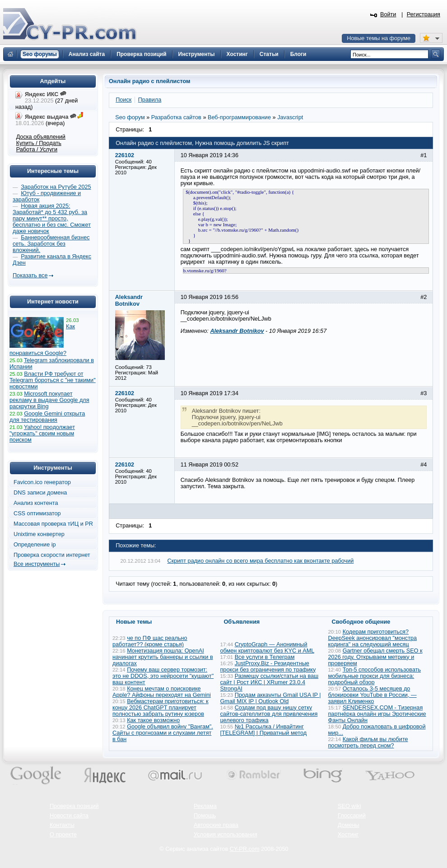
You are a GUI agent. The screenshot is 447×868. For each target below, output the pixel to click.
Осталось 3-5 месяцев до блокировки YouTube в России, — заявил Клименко (372, 695)
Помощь (205, 816)
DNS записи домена (40, 493)
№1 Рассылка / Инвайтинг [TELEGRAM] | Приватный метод (264, 730)
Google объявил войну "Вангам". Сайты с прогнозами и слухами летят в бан (163, 733)
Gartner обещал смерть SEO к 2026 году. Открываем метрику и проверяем (375, 657)
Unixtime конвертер (39, 534)
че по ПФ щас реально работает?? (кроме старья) (150, 641)
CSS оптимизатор (37, 513)
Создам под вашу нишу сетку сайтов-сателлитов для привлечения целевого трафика (269, 714)
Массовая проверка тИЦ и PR (53, 524)
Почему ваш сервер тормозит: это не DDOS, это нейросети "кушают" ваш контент (163, 676)
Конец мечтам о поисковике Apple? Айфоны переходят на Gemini (162, 692)
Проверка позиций (74, 806)
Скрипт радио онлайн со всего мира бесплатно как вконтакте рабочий (261, 561)
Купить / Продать (39, 143)
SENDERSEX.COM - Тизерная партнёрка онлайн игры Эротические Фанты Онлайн (377, 714)
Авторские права (216, 825)
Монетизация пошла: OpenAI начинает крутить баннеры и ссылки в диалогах (163, 657)
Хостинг (348, 835)
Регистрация (424, 14)
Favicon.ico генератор (42, 482)
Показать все (30, 275)
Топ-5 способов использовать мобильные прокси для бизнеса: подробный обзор (375, 676)
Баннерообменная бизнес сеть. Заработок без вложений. (51, 244)
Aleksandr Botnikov (237, 331)
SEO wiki (349, 806)
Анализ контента (36, 503)
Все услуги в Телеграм (265, 657)
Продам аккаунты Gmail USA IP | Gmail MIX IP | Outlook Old (271, 698)
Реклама (205, 806)
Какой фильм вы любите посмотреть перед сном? (368, 742)
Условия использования (226, 835)
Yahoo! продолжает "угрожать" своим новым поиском (42, 434)
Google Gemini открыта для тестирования (47, 417)
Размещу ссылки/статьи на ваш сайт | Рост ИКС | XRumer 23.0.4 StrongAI (270, 682)
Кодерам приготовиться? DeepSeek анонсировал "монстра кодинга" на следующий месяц (373, 638)
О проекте (63, 835)
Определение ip (35, 545)
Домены (349, 825)
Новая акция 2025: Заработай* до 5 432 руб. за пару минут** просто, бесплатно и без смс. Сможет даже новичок (52, 219)
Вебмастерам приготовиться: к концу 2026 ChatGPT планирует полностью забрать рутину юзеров (161, 708)
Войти (388, 14)
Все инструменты (37, 564)
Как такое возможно (153, 720)
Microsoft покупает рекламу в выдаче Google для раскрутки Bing (49, 400)
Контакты (62, 825)
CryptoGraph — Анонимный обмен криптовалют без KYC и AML (267, 648)
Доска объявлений (41, 137)
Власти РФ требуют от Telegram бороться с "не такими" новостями (53, 380)
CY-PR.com (245, 849)
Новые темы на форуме (379, 38)
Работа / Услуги (37, 149)
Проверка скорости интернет (52, 555)
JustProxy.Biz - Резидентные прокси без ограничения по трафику (268, 667)
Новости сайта (69, 816)
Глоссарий (352, 816)
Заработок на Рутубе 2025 (56, 187)
